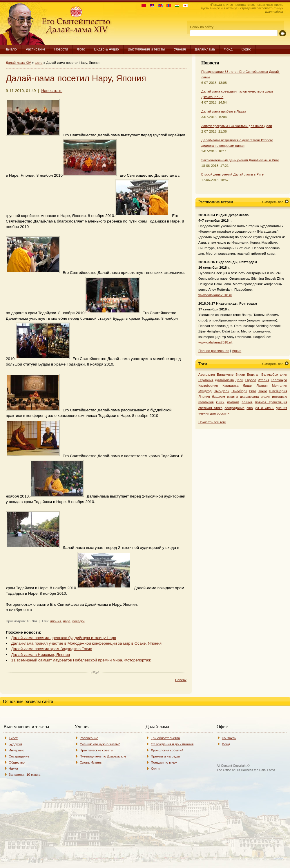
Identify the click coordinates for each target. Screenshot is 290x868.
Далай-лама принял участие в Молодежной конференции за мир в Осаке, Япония (86, 643)
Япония (204, 397)
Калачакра (279, 380)
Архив (237, 351)
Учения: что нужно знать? (100, 744)
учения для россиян (214, 413)
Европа (250, 380)
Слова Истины (91, 762)
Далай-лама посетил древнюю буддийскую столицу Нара (64, 638)
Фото (81, 49)
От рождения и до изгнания (172, 744)
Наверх (181, 680)
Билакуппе (225, 375)
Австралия (207, 375)
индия (265, 397)
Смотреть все (273, 202)
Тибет (13, 738)
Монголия (280, 386)
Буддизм (15, 744)
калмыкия (206, 402)
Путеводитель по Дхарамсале (103, 756)
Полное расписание (214, 351)
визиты (233, 397)
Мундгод (205, 391)
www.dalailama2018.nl (215, 295)
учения (282, 408)
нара (67, 621)
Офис (246, 49)
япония (56, 621)
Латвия (262, 386)
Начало (11, 49)
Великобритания (274, 375)
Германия (206, 380)
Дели (239, 380)
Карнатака (230, 386)
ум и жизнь (264, 408)
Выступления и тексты (146, 49)
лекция (247, 402)
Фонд (228, 49)
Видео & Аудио (107, 49)
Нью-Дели (222, 391)
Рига (253, 391)
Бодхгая (253, 375)
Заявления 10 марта (25, 775)
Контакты (229, 738)
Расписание (36, 49)
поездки (78, 621)
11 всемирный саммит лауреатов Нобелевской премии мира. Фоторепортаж (81, 660)
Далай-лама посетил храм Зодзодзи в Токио (52, 649)
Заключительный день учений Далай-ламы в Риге (240, 160)
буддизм (219, 397)
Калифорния (208, 386)
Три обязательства (165, 738)
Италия (263, 380)
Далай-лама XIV (18, 63)
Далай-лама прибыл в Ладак (224, 111)
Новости (61, 49)
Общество (17, 762)
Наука (13, 768)
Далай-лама (205, 49)
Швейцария (278, 391)
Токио (263, 391)
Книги (155, 768)
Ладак (247, 386)
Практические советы (96, 750)
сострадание (234, 408)
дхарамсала (249, 397)
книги (220, 402)
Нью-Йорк (239, 391)
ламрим (233, 402)
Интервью (17, 750)
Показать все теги (212, 422)
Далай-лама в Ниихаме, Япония (41, 655)
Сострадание (19, 756)
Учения (180, 49)
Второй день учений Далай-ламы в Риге (232, 174)
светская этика (210, 408)
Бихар (240, 375)
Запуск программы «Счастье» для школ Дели (237, 126)
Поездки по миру (164, 762)
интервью (280, 397)
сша (250, 408)
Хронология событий (167, 750)
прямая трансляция (271, 402)
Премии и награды (165, 756)
